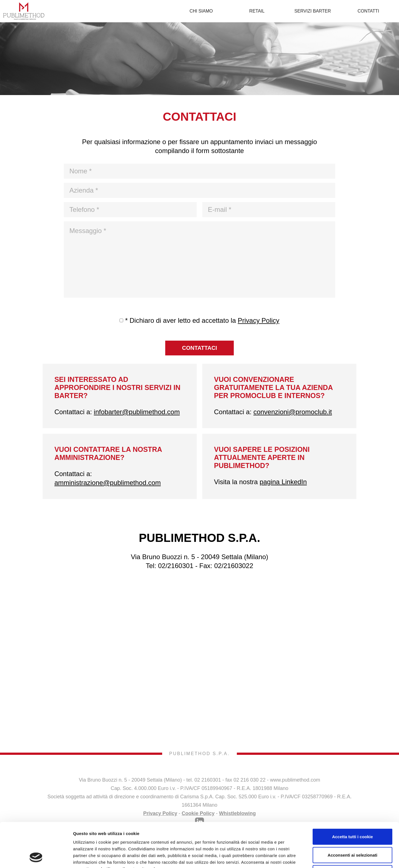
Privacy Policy (258, 320)
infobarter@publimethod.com (137, 412)
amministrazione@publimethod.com (108, 483)
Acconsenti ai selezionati (352, 813)
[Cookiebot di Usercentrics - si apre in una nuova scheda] (36, 857)
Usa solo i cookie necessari (352, 831)
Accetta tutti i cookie (353, 795)
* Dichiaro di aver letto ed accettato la (202, 320)
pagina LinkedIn (283, 482)
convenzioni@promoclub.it (293, 412)
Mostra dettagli (296, 857)
